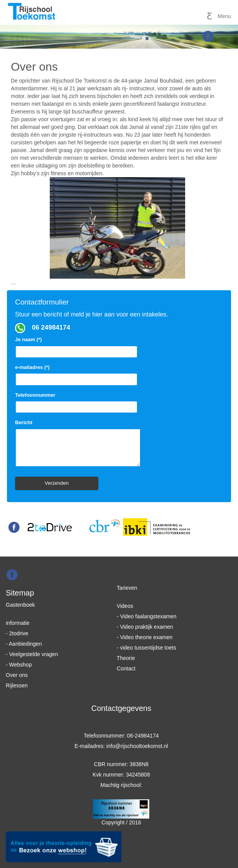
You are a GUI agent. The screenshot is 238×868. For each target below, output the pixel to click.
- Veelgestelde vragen (32, 654)
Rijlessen (17, 685)
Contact (126, 668)
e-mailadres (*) (76, 373)
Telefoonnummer (76, 401)
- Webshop (19, 665)
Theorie (126, 658)
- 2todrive (17, 633)
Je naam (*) (76, 345)
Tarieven (127, 588)
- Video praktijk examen (145, 627)
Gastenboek (20, 605)
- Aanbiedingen (24, 644)
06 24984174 (51, 327)
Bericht (78, 444)
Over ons (17, 675)
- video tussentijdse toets (147, 648)
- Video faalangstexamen (147, 616)
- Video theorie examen (145, 637)
